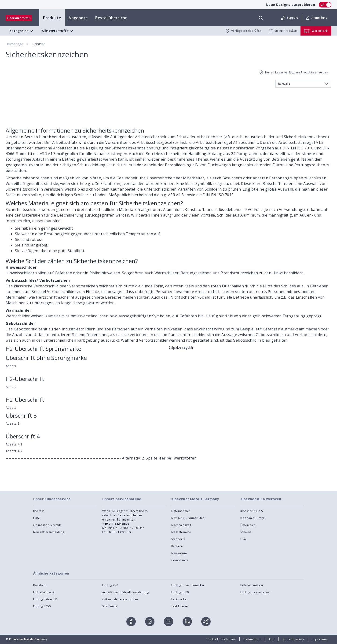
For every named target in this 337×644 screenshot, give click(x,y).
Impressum (320, 639)
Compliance (180, 560)
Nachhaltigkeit (181, 525)
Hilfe (37, 518)
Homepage (14, 44)
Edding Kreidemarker (255, 592)
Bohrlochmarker (252, 585)
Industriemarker (45, 592)
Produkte (52, 18)
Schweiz (246, 532)
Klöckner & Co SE (252, 511)
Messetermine (181, 532)
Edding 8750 (42, 606)
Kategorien (22, 31)
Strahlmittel (110, 606)
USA (243, 539)
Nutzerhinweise (293, 639)
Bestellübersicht (111, 18)
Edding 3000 (180, 592)
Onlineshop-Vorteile (48, 525)
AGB (272, 639)
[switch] (325, 5)
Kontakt (39, 511)
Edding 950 (110, 585)
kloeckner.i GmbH (253, 518)
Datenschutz (252, 639)
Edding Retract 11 (46, 599)
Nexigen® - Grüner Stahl (188, 518)
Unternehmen (181, 511)
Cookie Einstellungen (221, 639)
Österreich (248, 525)
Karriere (177, 546)
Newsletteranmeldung (49, 532)
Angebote (78, 18)
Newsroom (179, 553)
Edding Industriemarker (188, 585)
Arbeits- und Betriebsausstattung (126, 592)
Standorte (178, 539)
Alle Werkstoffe (58, 31)
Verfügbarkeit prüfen (243, 31)
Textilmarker (180, 606)
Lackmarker (179, 599)
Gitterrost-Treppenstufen (120, 599)
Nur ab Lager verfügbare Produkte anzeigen (293, 72)
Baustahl (39, 585)
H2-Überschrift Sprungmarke (43, 349)
